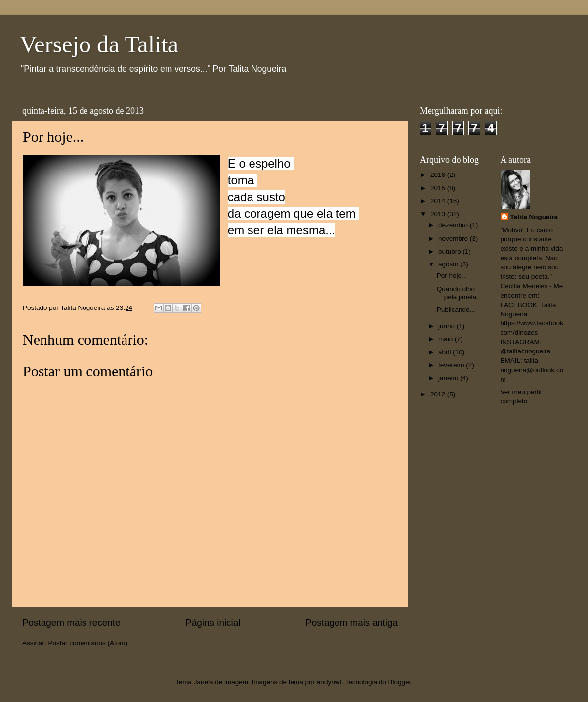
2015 (439, 188)
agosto (449, 264)
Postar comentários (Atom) (88, 643)
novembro (454, 239)
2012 (439, 394)
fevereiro (452, 365)
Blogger (399, 682)
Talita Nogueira (534, 217)
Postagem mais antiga (352, 623)
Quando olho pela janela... (460, 293)
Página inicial (213, 623)
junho (447, 326)
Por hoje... (452, 276)
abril (445, 352)
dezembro (454, 225)
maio (446, 339)
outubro (451, 251)
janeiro (449, 378)
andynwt (329, 682)
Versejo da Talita (99, 44)
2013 (439, 214)
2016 (439, 175)
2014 (439, 201)
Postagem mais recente (71, 623)
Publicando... (456, 310)
